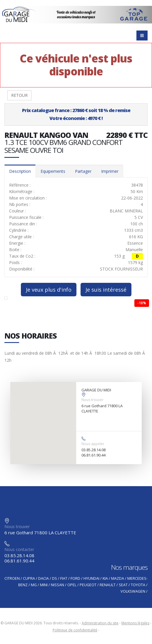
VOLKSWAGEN (133, 591)
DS (55, 578)
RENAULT (108, 585)
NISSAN (57, 585)
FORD (75, 578)
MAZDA (118, 578)
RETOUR (19, 95)
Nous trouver (92, 400)
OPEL (72, 585)
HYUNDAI (91, 578)
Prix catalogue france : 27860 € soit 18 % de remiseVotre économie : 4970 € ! (76, 114)
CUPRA (29, 578)
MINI (44, 585)
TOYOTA (138, 585)
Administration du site (100, 623)
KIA (105, 578)
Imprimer (110, 171)
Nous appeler (93, 444)
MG (34, 585)
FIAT (64, 578)
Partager (83, 171)
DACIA (44, 578)
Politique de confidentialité (75, 630)
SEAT (123, 585)
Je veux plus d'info (49, 290)
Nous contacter (19, 549)
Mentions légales (135, 623)
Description (20, 171)
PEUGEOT (88, 585)
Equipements (53, 171)
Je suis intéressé (106, 290)
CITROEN (12, 578)
